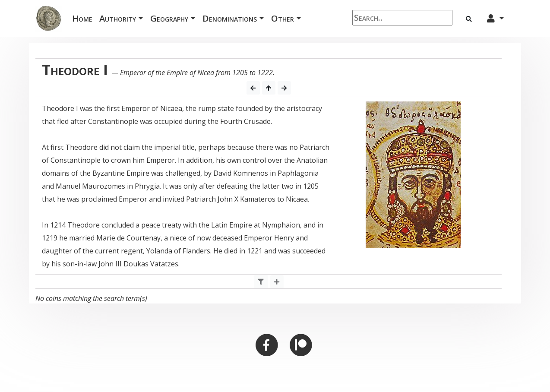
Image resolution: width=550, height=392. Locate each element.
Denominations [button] (230, 18)
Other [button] (283, 18)
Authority (118, 18)
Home (84, 18)
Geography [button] (169, 18)
